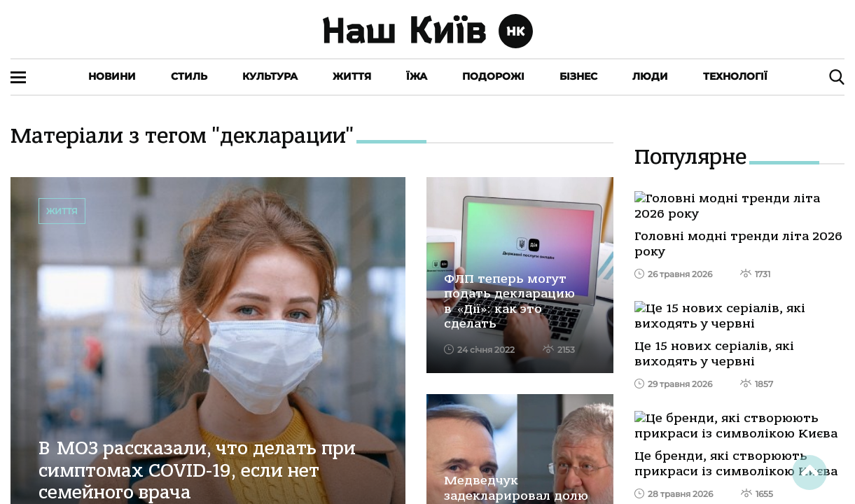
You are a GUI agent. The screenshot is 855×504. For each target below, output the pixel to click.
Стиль (189, 76)
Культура (270, 76)
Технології (735, 76)
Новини (112, 76)
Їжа (417, 76)
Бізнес (578, 76)
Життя (352, 76)
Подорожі (493, 76)
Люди (650, 76)
